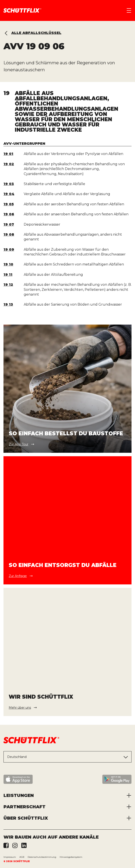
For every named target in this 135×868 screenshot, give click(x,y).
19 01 (8, 154)
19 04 (9, 194)
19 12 (8, 285)
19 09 (9, 249)
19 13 (8, 304)
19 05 (9, 204)
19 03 (9, 184)
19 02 (9, 164)
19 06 (9, 214)
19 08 (9, 234)
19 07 (9, 224)
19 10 (8, 264)
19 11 (8, 275)
